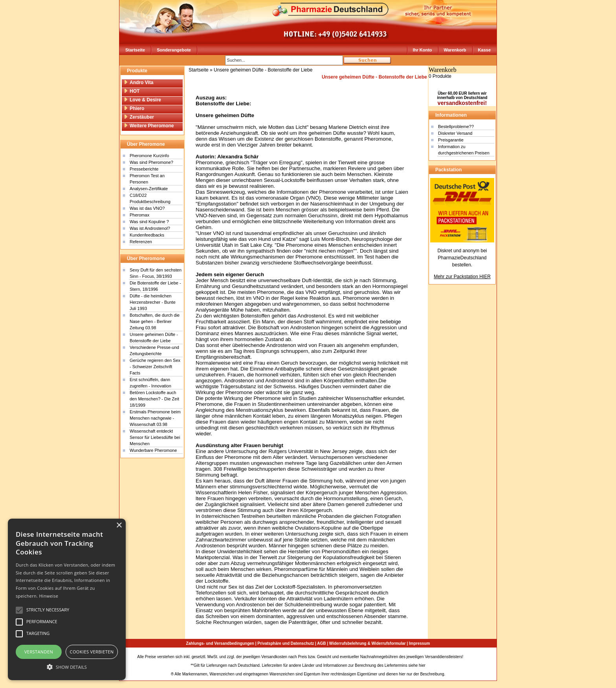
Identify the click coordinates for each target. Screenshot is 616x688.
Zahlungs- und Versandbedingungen (220, 643)
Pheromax (139, 215)
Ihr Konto (423, 50)
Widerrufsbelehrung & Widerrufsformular (368, 643)
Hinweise (49, 596)
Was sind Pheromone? (151, 162)
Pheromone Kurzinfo (149, 156)
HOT (132, 91)
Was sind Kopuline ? (149, 222)
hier (422, 665)
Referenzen (141, 242)
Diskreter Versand (455, 133)
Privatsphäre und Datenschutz (286, 643)
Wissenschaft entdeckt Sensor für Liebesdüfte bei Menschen (155, 437)
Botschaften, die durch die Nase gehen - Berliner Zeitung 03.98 (155, 321)
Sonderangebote (174, 50)
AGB (321, 643)
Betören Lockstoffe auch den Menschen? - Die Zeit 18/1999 (154, 399)
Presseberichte (144, 169)
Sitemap (472, 657)
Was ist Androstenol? (150, 228)
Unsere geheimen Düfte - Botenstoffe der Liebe (263, 70)
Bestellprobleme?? (456, 127)
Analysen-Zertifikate (149, 189)
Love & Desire (142, 100)
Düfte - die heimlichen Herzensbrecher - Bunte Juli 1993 (153, 302)
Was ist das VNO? (147, 208)
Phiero (134, 108)
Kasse (484, 50)
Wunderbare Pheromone (153, 450)
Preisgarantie (451, 140)
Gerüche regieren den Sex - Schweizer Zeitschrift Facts (155, 367)
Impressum (419, 643)
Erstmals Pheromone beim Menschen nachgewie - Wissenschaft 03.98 (155, 418)
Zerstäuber (139, 117)
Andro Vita (138, 83)
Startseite (135, 50)
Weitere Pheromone (149, 126)
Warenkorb (455, 50)
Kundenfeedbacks (147, 235)
